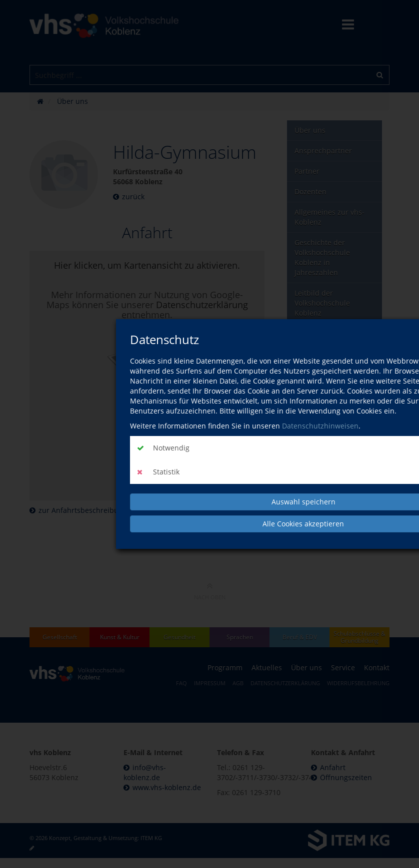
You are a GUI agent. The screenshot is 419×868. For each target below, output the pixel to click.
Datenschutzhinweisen (320, 426)
